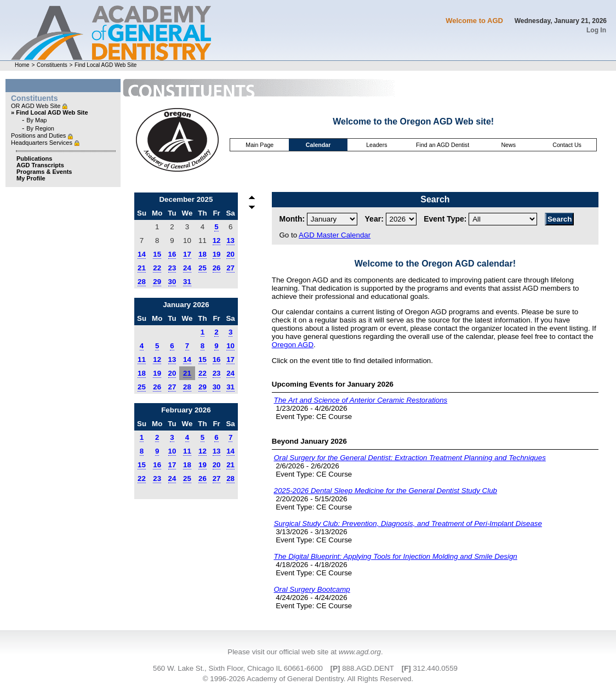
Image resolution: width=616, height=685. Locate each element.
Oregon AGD (293, 345)
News (508, 145)
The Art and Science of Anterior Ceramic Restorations (360, 400)
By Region (40, 128)
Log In (596, 30)
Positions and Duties (39, 135)
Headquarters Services (42, 143)
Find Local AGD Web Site (105, 65)
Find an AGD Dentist (443, 145)
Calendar (318, 145)
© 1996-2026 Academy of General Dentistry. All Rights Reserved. (308, 679)
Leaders (377, 145)
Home (22, 65)
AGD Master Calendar (335, 235)
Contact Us (567, 145)
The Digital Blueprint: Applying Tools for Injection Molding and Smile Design (395, 556)
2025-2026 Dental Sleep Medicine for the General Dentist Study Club (385, 491)
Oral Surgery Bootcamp (312, 589)
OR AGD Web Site (36, 106)
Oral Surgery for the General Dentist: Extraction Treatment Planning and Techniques (409, 458)
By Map (36, 120)
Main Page (259, 145)
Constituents (52, 65)
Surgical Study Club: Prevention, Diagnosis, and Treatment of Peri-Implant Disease (407, 523)
